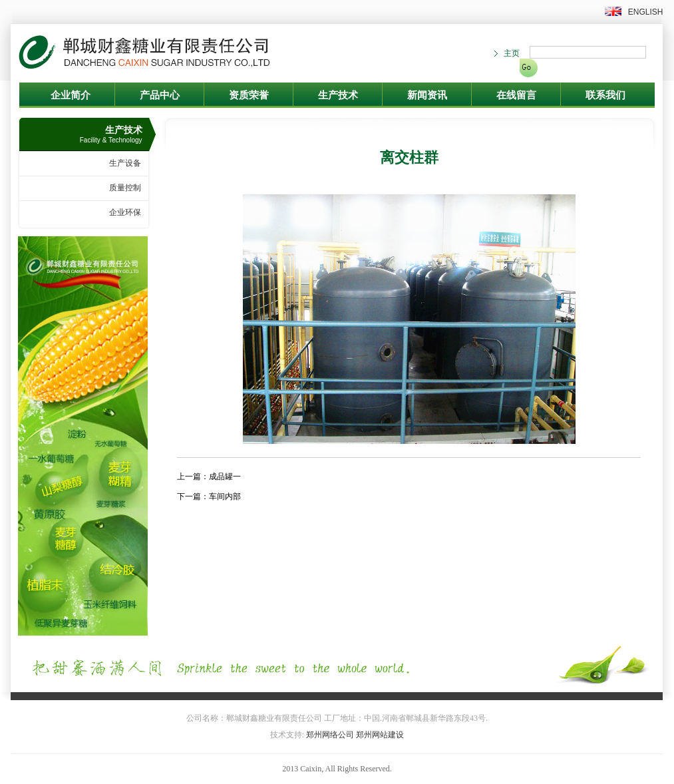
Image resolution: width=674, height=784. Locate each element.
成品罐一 (225, 477)
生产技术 (338, 95)
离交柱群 (409, 157)
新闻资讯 (427, 95)
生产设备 (125, 163)
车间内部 (225, 496)
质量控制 (125, 188)
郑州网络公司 (330, 735)
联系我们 (605, 95)
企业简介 (71, 95)
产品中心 (160, 95)
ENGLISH (646, 12)
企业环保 (125, 212)
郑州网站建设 (380, 735)
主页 (512, 53)
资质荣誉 (249, 95)
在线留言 (516, 95)
